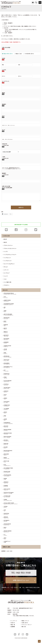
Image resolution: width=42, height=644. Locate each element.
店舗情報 (12, 627)
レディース (6, 270)
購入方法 (23, 627)
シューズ (5, 276)
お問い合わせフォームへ (24, 580)
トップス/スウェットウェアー (10, 255)
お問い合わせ (24, 623)
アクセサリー (6, 285)
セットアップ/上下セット (9, 264)
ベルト (5, 279)
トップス (5, 251)
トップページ (13, 621)
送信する (21, 207)
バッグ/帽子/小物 (7, 282)
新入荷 (5, 239)
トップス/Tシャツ (7, 261)
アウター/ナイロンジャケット (10, 248)
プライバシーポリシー (26, 625)
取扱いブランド (25, 621)
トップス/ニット (7, 258)
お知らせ (12, 623)
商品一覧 (12, 625)
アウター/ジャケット (8, 245)
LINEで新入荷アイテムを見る (21, 225)
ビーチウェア (6, 273)
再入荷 (5, 242)
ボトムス (5, 267)
